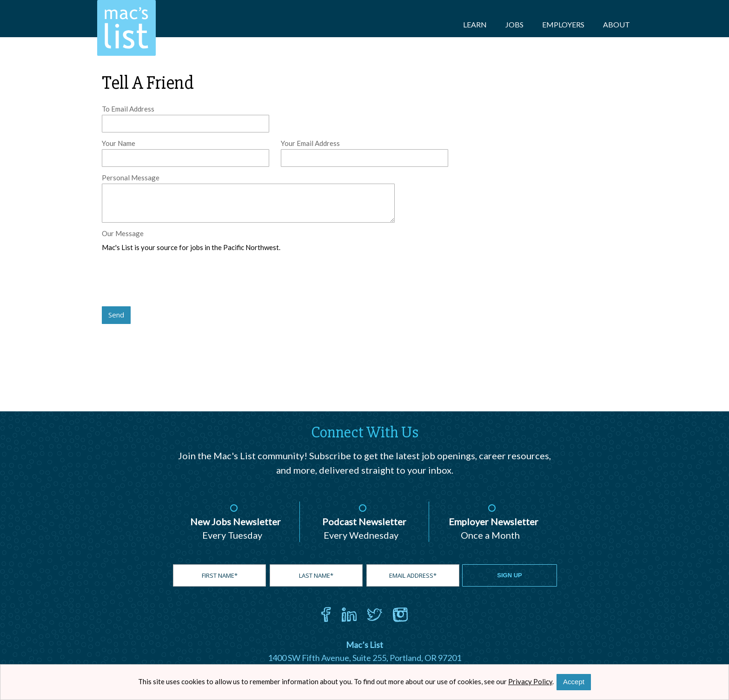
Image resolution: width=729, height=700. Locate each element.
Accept (574, 682)
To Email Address (128, 109)
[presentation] (172, 280)
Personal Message (131, 178)
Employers (563, 24)
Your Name (119, 143)
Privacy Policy (530, 681)
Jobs (514, 24)
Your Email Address (310, 143)
